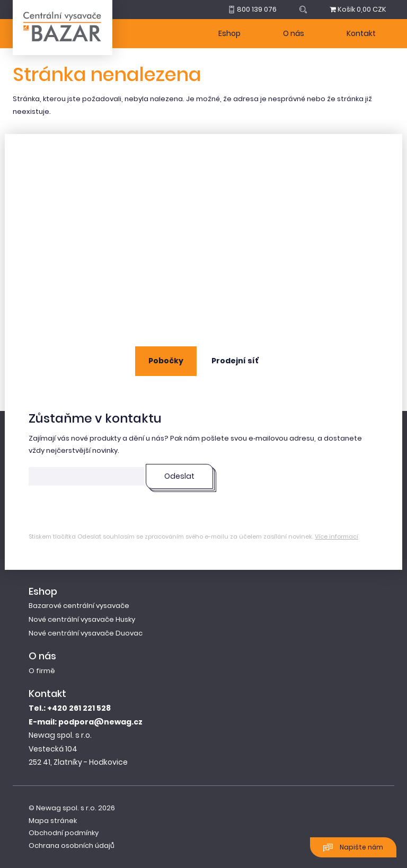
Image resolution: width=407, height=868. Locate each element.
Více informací (337, 536)
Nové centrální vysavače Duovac (86, 633)
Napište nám (353, 848)
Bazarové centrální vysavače (79, 606)
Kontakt (361, 33)
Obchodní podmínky (64, 833)
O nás (294, 33)
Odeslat (179, 476)
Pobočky (166, 361)
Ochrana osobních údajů (72, 845)
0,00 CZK (358, 9)
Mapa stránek (53, 821)
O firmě (42, 671)
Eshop (229, 33)
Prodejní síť (235, 361)
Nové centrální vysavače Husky (82, 619)
